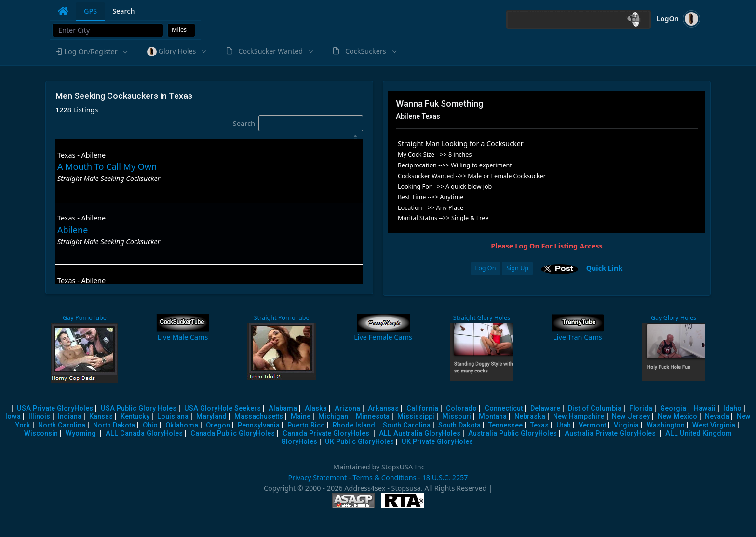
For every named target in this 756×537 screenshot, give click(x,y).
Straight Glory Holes (482, 318)
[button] (91, 52)
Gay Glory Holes (674, 318)
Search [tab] (123, 11)
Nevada (717, 417)
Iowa (13, 417)
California (422, 408)
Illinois (39, 417)
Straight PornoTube (282, 318)
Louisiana (173, 417)
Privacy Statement (317, 477)
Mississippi (416, 417)
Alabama (283, 408)
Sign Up (517, 268)
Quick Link (605, 268)
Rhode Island (354, 425)
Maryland (211, 417)
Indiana (70, 417)
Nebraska (530, 417)
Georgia (673, 408)
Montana (493, 417)
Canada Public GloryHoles (233, 434)
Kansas (101, 417)
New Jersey (631, 417)
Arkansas (383, 408)
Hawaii (705, 408)
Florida (641, 408)
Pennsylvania (259, 425)
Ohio (150, 425)
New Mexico (677, 417)
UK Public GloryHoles (359, 442)
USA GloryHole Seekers (223, 408)
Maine (301, 417)
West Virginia (714, 425)
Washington (666, 425)
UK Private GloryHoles (437, 442)
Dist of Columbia (595, 408)
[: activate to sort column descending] (209, 137)
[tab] (63, 11)
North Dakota (114, 425)
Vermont (592, 425)
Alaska (316, 408)
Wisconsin (41, 434)
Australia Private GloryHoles (610, 434)
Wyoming (81, 434)
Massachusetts (259, 417)
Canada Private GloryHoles (326, 434)
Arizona (347, 408)
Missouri (457, 417)
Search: (298, 124)
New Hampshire (579, 417)
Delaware (545, 408)
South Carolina (407, 425)
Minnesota (373, 417)
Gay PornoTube (85, 318)
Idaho (732, 408)
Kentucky (135, 417)
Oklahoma (182, 425)
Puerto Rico (306, 425)
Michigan (333, 417)
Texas (540, 425)
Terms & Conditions (384, 477)
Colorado (461, 408)
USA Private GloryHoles (55, 408)
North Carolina (62, 425)
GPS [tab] (90, 11)
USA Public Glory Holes (139, 408)
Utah (564, 425)
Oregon (218, 425)
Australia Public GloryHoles (513, 434)
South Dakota (459, 425)
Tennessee (506, 425)
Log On (486, 268)
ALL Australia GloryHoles (420, 434)
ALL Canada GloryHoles (144, 434)
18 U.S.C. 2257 (445, 477)
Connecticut (504, 408)
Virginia (626, 425)
